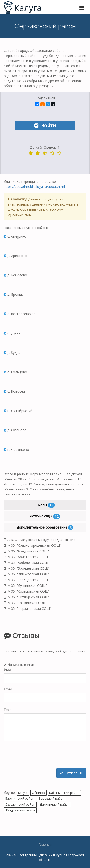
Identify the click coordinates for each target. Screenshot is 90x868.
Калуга (23, 793)
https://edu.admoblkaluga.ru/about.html (34, 186)
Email (8, 689)
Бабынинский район (64, 793)
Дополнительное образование (45, 527)
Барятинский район (20, 798)
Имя (7, 670)
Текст (8, 710)
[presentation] (40, 755)
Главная (45, 844)
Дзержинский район (20, 804)
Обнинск (38, 793)
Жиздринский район (20, 810)
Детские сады (45, 516)
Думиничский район (55, 804)
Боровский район (52, 798)
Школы (45, 505)
